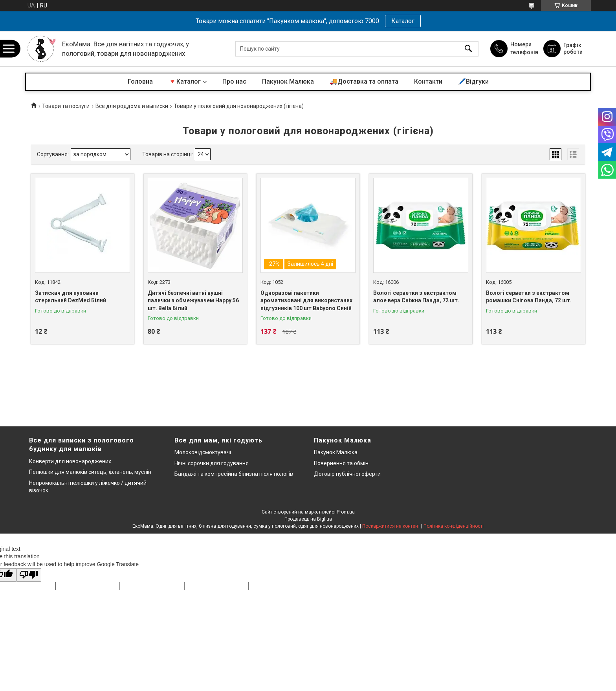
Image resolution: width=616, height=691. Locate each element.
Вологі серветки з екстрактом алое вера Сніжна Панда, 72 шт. (416, 297)
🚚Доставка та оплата (364, 81)
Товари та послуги (66, 106)
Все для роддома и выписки (132, 106)
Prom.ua (346, 512)
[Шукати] (468, 49)
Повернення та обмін (341, 463)
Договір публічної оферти (347, 474)
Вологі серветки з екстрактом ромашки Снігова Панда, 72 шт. (529, 297)
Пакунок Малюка (288, 81)
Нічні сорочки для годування (212, 463)
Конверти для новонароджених (70, 461)
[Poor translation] (29, 575)
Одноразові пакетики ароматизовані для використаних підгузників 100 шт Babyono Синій (306, 301)
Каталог (403, 21)
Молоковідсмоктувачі (203, 452)
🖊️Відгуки (473, 81)
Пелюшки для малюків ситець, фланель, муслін (90, 472)
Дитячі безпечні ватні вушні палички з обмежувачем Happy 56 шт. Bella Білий (193, 301)
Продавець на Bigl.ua (308, 519)
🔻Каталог (185, 81)
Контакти (428, 81)
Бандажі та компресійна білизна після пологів (234, 474)
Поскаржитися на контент (391, 526)
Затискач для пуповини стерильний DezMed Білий (71, 297)
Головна (140, 81)
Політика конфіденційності (454, 526)
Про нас (234, 81)
